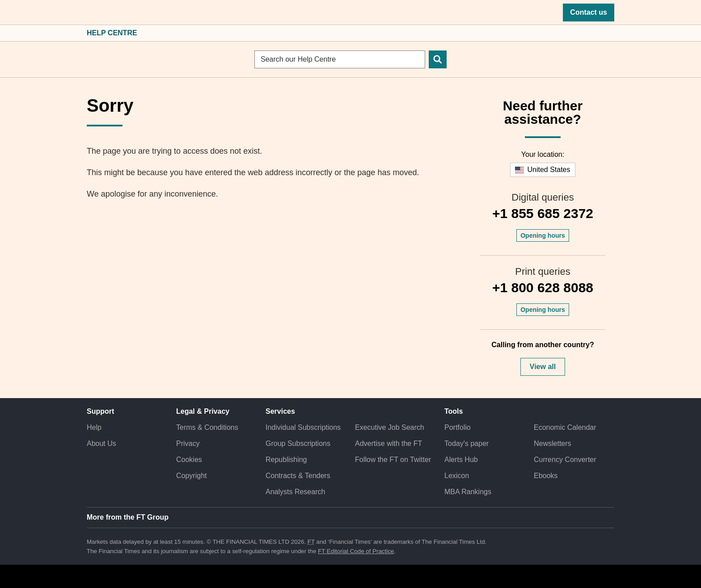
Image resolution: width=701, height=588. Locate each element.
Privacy (188, 443)
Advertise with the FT (389, 443)
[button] (91, 13)
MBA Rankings (468, 492)
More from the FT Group (128, 517)
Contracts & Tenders (298, 476)
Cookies (189, 460)
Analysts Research (295, 492)
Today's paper (467, 443)
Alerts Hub (461, 460)
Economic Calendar (565, 427)
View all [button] (543, 367)
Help (94, 427)
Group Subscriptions (298, 443)
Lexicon (457, 476)
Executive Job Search (390, 427)
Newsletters (553, 443)
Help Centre (112, 33)
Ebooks (546, 476)
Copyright (191, 476)
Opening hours (543, 235)
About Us (101, 443)
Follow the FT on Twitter (393, 460)
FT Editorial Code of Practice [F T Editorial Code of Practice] (356, 551)
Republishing (286, 460)
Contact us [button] (589, 12)
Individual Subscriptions (303, 427)
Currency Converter (565, 460)
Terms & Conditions (207, 427)
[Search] (438, 59)
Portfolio (458, 427)
